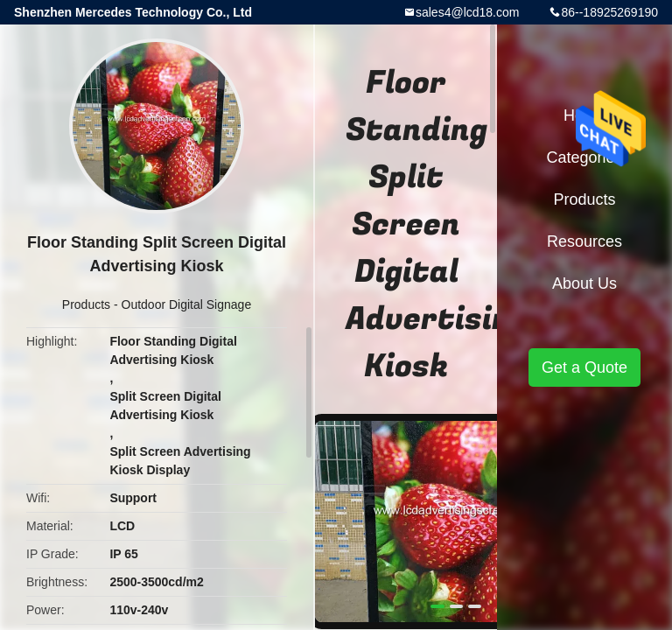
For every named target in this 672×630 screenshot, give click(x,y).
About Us (584, 283)
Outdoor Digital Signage (187, 304)
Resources (584, 241)
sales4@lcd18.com (468, 12)
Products (86, 304)
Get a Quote (584, 367)
